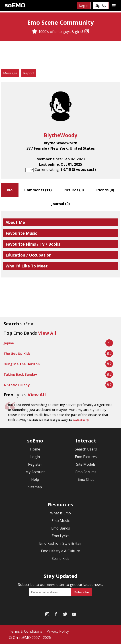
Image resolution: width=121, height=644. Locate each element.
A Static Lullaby (17, 385)
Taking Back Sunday (20, 374)
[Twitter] (65, 615)
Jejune (9, 343)
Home (35, 449)
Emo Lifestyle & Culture (61, 551)
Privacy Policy (58, 631)
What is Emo (61, 513)
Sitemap (35, 487)
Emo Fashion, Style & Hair (61, 543)
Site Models (86, 464)
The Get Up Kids (17, 353)
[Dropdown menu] (114, 5)
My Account (35, 472)
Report (29, 73)
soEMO (15, 5)
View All (47, 333)
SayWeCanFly (81, 420)
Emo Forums (86, 472)
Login (35, 457)
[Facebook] (56, 615)
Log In (84, 5)
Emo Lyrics (61, 536)
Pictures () (74, 190)
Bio (10, 190)
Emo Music (61, 521)
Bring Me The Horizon (22, 364)
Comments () (38, 190)
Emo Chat (86, 479)
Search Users (86, 449)
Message (10, 73)
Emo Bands (61, 528)
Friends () (105, 190)
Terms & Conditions (26, 631)
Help (35, 479)
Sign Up (101, 5)
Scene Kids (61, 558)
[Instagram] (87, 32)
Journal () (61, 204)
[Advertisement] (61, 55)
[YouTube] (74, 615)
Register (35, 464)
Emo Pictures (86, 457)
